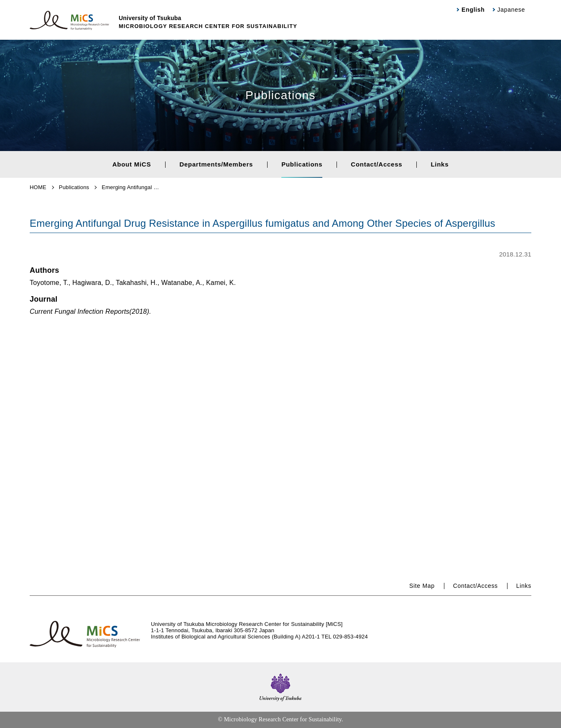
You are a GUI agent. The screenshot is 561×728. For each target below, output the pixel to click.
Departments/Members (216, 164)
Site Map (422, 586)
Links (440, 164)
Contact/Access (376, 164)
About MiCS (132, 164)
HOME (38, 187)
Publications (302, 164)
